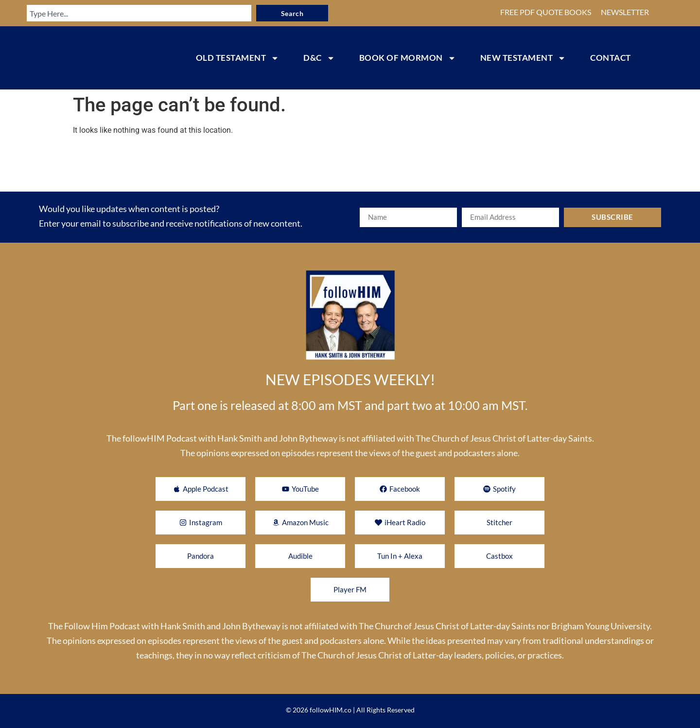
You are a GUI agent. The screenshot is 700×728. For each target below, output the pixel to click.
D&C (319, 58)
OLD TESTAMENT (238, 58)
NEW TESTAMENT (523, 58)
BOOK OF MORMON (408, 58)
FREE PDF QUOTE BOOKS (546, 12)
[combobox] (133, 13)
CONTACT (611, 58)
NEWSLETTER (625, 12)
